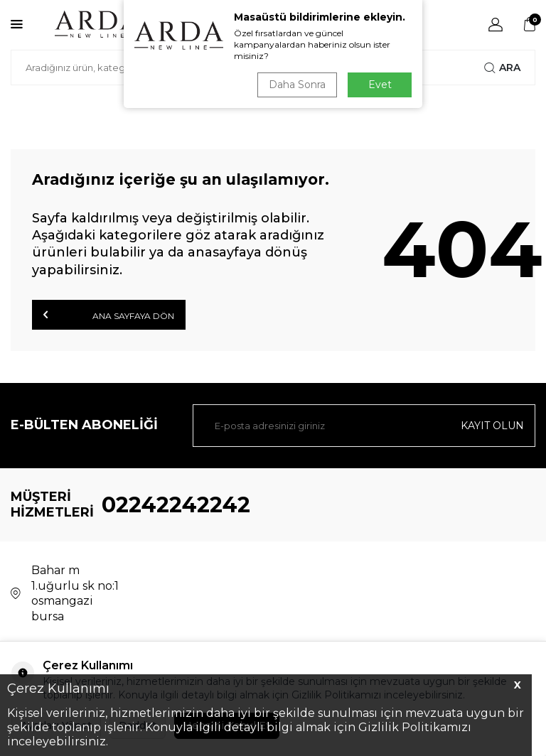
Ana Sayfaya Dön (109, 315)
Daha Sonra (297, 85)
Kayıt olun (492, 426)
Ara (502, 67)
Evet (380, 85)
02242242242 (176, 505)
